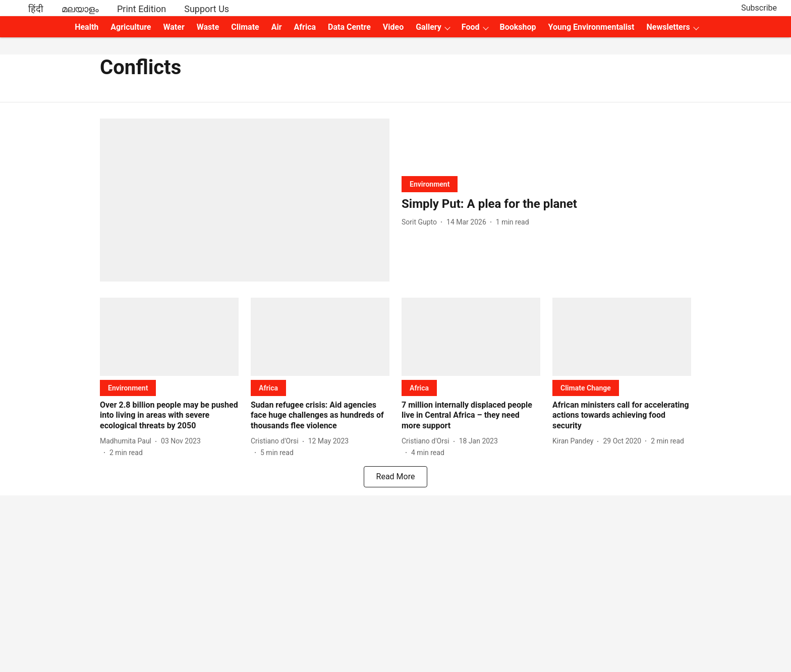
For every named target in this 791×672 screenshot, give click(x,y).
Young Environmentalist (591, 27)
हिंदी (36, 9)
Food (471, 27)
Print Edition (142, 9)
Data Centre (349, 27)
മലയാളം (80, 9)
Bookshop (518, 27)
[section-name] (430, 184)
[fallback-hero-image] (245, 200)
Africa (305, 27)
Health (87, 27)
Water (174, 27)
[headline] (546, 204)
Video (393, 27)
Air (277, 27)
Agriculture (131, 27)
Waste (208, 27)
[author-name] (421, 222)
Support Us (207, 9)
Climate (245, 27)
